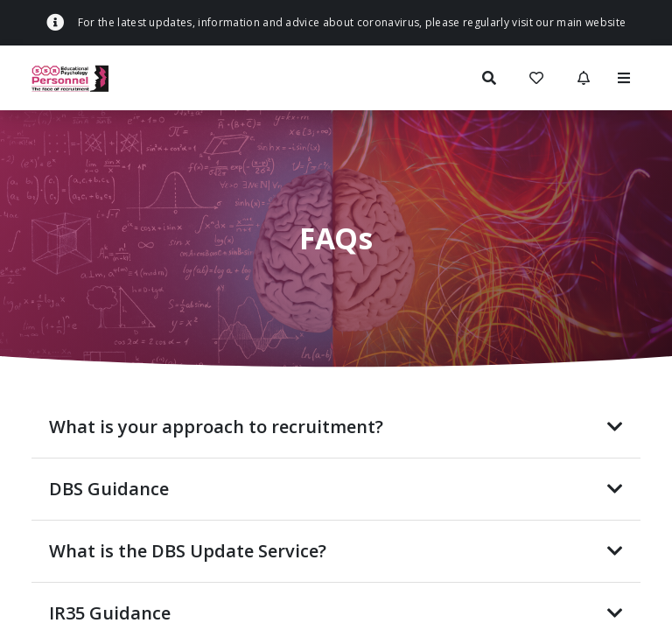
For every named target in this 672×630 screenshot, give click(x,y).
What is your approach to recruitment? (336, 427)
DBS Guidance (336, 489)
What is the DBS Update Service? (336, 551)
